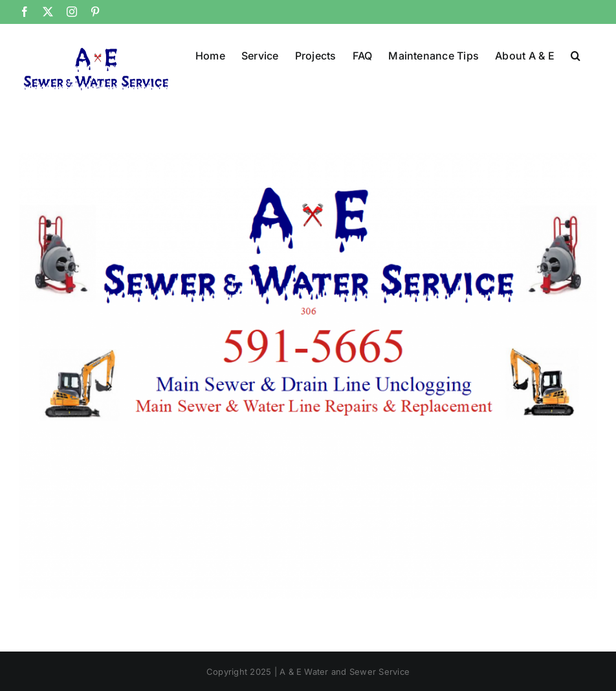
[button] (576, 54)
